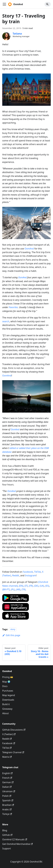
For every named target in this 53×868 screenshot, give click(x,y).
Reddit (16, 575)
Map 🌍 (6, 682)
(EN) (21, 586)
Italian (7, 787)
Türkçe (7, 814)
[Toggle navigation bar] (4, 4)
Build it (6, 704)
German (8, 782)
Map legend (9, 695)
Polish (7, 796)
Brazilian (8, 805)
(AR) (18, 589)
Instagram (30, 575)
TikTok (37, 572)
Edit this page (11, 635)
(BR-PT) (6, 589)
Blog (5, 830)
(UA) (42, 586)
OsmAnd (29, 249)
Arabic (7, 809)
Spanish (8, 800)
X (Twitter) (9, 734)
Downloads (8, 700)
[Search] (48, 4)
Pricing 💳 (8, 677)
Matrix (7, 757)
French (7, 778)
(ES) (47, 586)
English (7, 773)
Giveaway (7, 709)
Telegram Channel (13, 752)
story (13, 629)
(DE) (36, 586)
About (5, 713)
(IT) (26, 586)
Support (7, 848)
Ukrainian (9, 791)
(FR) (31, 586)
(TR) (24, 589)
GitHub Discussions (14, 730)
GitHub (7, 835)
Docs (5, 686)
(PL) (13, 589)
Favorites (13, 307)
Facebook (28, 572)
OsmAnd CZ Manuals (15, 839)
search (6, 321)
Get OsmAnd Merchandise (17, 844)
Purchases (8, 691)
